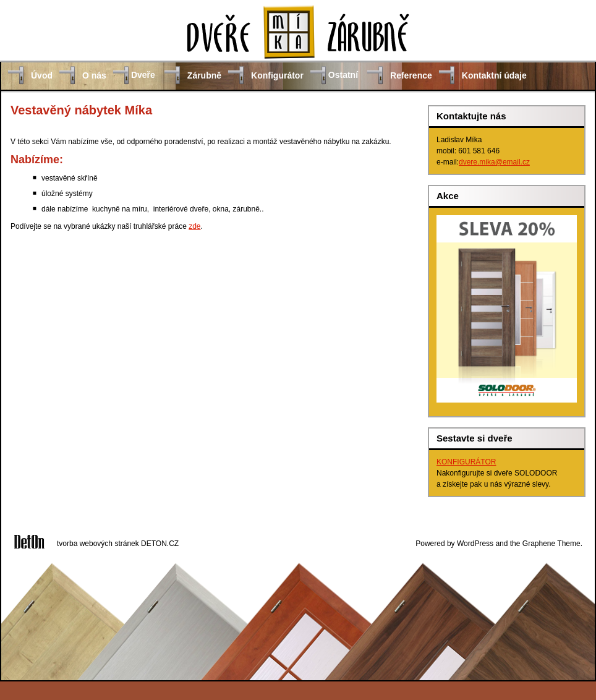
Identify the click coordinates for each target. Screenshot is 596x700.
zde (194, 226)
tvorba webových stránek (98, 544)
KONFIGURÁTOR (466, 462)
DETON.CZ (160, 544)
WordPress (475, 544)
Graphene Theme (551, 544)
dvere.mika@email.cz (494, 162)
